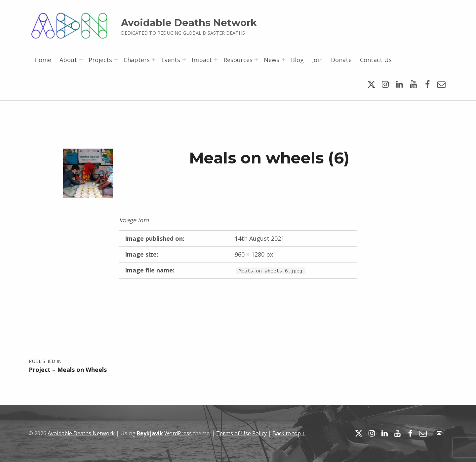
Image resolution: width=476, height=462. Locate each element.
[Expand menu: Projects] (116, 60)
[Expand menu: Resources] (256, 60)
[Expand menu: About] (81, 60)
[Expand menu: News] (283, 60)
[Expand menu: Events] (184, 60)
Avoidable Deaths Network (189, 23)
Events (171, 60)
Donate (341, 60)
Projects (100, 60)
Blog (297, 60)
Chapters (137, 60)
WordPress (178, 433)
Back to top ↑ (289, 433)
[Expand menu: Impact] (216, 60)
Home (43, 60)
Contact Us (376, 60)
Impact (202, 60)
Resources (238, 60)
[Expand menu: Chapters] (154, 60)
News (272, 60)
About (68, 60)
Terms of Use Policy (241, 433)
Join (317, 60)
